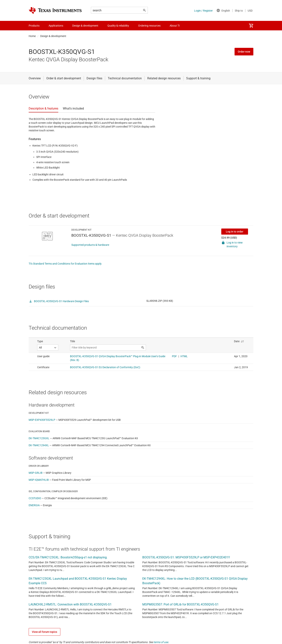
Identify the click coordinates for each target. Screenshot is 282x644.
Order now (244, 52)
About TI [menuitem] (175, 26)
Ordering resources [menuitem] (149, 26)
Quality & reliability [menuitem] (118, 26)
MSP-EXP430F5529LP (42, 420)
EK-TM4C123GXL (39, 438)
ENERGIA (34, 505)
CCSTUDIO (35, 498)
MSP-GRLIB (36, 473)
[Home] (55, 10)
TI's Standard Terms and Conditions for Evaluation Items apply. (65, 264)
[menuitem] (251, 26)
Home (32, 36)
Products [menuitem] (34, 26)
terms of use (161, 642)
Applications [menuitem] (56, 26)
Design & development (53, 36)
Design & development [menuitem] (85, 26)
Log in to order (235, 232)
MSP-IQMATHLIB (39, 480)
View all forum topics (45, 632)
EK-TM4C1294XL (39, 445)
